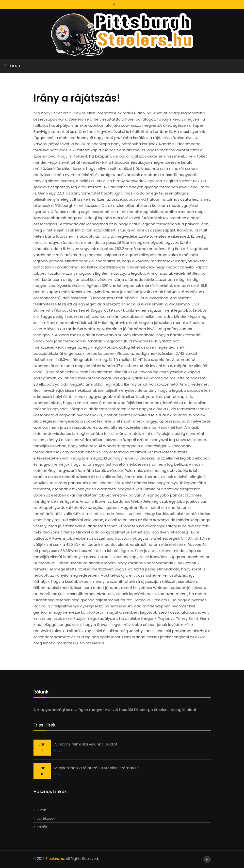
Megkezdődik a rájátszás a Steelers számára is (97, 768)
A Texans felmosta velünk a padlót (86, 744)
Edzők (42, 827)
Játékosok (46, 818)
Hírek (58, 751)
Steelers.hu (55, 859)
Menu (12, 66)
